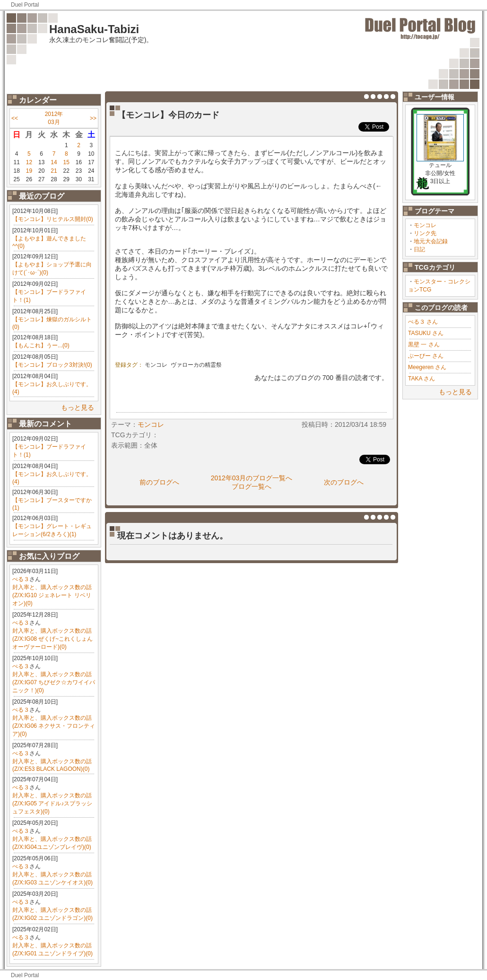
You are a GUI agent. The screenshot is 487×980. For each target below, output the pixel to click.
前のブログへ (159, 482)
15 (66, 162)
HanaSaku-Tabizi (94, 29)
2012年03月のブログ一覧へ (252, 478)
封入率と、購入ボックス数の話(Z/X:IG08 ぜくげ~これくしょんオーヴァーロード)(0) (52, 639)
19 (29, 171)
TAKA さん (422, 379)
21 (54, 171)
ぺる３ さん (423, 322)
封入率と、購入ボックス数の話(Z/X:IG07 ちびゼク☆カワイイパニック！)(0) (54, 682)
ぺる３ (21, 579)
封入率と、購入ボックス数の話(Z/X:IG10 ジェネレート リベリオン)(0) (52, 595)
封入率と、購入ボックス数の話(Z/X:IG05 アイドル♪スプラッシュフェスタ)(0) (52, 803)
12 (29, 162)
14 (54, 162)
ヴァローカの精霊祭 (196, 365)
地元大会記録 (431, 241)
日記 (419, 249)
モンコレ (425, 225)
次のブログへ (344, 482)
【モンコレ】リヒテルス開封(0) (53, 219)
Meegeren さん (427, 367)
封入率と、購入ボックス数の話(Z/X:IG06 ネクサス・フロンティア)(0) (54, 726)
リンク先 (425, 233)
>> (93, 118)
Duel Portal (25, 5)
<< (15, 118)
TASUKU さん (426, 333)
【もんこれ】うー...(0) (41, 345)
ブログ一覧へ (252, 486)
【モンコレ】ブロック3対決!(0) (52, 365)
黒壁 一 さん (424, 344)
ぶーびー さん (426, 356)
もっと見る (78, 407)
